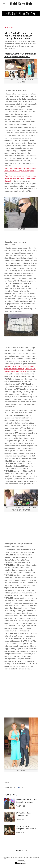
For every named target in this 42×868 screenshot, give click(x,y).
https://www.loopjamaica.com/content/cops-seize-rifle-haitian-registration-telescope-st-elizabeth (20, 178)
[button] (4, 3)
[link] (21, 3)
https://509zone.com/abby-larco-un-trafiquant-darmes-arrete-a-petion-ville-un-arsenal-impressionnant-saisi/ (20, 369)
